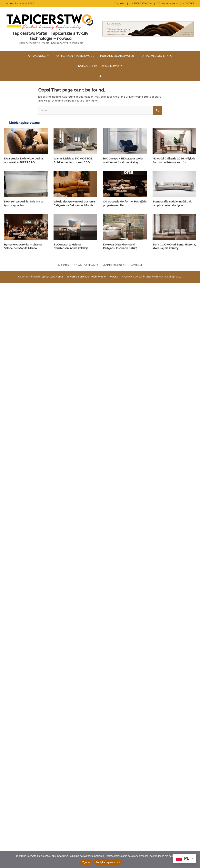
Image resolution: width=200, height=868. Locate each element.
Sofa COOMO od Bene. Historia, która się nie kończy (174, 246)
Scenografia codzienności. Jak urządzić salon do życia (172, 203)
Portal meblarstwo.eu (117, 56)
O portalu (120, 3)
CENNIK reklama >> (168, 3)
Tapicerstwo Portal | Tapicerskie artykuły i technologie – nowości (51, 36)
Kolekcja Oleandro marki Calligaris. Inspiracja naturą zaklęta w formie (120, 248)
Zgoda (86, 862)
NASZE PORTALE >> (141, 3)
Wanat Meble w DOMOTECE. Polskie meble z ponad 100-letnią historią (73, 162)
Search (157, 110)
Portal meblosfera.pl (156, 56)
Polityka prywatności (108, 862)
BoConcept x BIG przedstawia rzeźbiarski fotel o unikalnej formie (123, 162)
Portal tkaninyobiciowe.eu (75, 56)
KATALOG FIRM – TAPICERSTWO (99, 66)
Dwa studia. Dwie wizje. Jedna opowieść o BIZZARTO (23, 160)
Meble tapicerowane (24, 123)
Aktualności (37, 56)
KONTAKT (189, 3)
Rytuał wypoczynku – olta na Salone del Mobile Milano (23, 246)
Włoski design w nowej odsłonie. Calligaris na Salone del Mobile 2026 (75, 205)
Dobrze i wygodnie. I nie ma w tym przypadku (23, 203)
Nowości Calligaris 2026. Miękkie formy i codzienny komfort (174, 160)
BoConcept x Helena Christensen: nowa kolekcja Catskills (71, 248)
